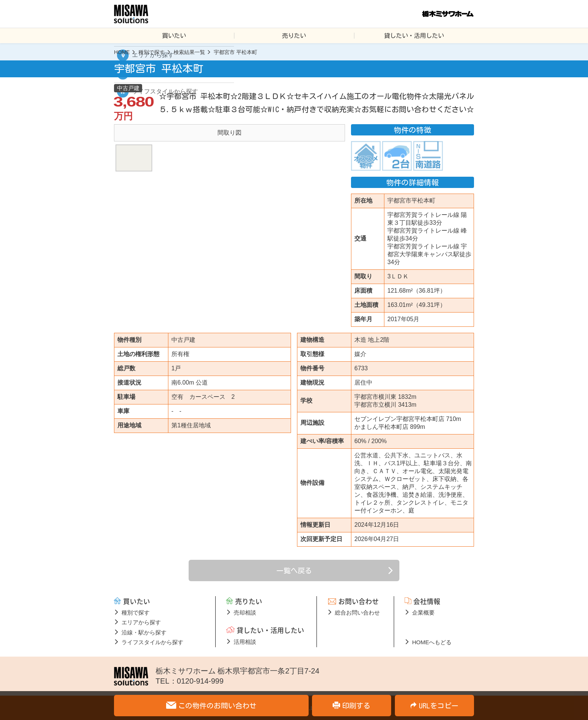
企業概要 (423, 613)
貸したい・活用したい (414, 36)
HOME (122, 52)
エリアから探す (141, 622)
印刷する (356, 706)
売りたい (294, 36)
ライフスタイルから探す (152, 642)
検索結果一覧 (189, 52)
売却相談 (245, 613)
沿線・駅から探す (144, 632)
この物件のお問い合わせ (217, 706)
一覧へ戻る (294, 570)
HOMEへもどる (432, 642)
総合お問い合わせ (357, 613)
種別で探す (151, 52)
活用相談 (245, 642)
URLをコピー (439, 706)
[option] (229, 133)
